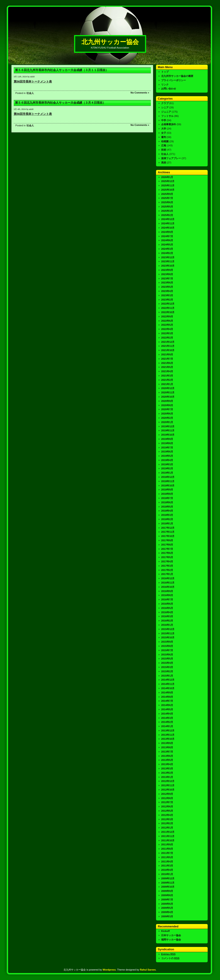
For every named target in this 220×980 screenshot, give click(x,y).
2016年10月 (168, 587)
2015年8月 (167, 646)
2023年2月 (167, 300)
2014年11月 (168, 684)
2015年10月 (168, 637)
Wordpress (109, 970)
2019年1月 (167, 473)
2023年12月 (168, 257)
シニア (165, 107)
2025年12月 (168, 181)
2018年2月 (167, 519)
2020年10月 (168, 397)
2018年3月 (167, 515)
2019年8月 (167, 443)
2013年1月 (167, 777)
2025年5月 (167, 207)
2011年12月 (168, 832)
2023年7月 (167, 278)
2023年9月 (167, 270)
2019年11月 (168, 430)
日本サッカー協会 (171, 935)
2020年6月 (167, 414)
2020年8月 (167, 405)
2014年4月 (167, 714)
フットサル (167, 116)
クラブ (165, 103)
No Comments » (140, 93)
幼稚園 (165, 141)
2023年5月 (167, 287)
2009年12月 (168, 878)
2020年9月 (167, 401)
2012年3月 (167, 819)
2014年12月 (168, 680)
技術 (164, 150)
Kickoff (165, 931)
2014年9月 (167, 693)
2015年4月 (167, 663)
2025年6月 (167, 202)
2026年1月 (167, 177)
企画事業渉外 (169, 124)
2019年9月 (167, 439)
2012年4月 (167, 815)
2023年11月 (168, 261)
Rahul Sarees (148, 970)
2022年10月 (168, 312)
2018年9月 (167, 490)
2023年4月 (167, 291)
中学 (164, 120)
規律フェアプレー (171, 158)
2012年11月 (168, 785)
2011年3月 (167, 866)
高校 (164, 163)
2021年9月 (167, 354)
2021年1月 (167, 384)
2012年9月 (167, 794)
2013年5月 (167, 760)
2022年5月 (167, 325)
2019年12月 (168, 426)
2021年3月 (167, 376)
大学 (164, 129)
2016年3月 (167, 616)
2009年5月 (167, 908)
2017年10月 (168, 536)
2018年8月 (167, 494)
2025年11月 (168, 185)
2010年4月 (167, 870)
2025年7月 (167, 198)
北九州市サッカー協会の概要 (177, 76)
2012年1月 (167, 828)
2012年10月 (168, 790)
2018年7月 (167, 498)
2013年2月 (167, 773)
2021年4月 (167, 371)
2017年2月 (167, 570)
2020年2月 (167, 418)
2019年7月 (167, 448)
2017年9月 (167, 540)
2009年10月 (168, 887)
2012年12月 (168, 781)
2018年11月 (168, 481)
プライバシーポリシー (174, 80)
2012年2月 (167, 823)
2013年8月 (167, 747)
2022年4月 (167, 329)
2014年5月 (167, 709)
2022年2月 (167, 338)
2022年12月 (168, 304)
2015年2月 (167, 671)
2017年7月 (167, 549)
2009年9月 (167, 891)
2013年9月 (167, 743)
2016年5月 (167, 608)
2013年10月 (168, 739)
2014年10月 (168, 688)
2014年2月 (167, 722)
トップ (165, 72)
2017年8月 (167, 545)
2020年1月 (167, 422)
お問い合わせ (169, 89)
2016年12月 (168, 578)
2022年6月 (167, 321)
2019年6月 (167, 452)
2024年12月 (168, 219)
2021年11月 (168, 346)
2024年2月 (167, 253)
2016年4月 (167, 612)
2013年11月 (168, 735)
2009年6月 (167, 904)
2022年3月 (167, 333)
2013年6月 (167, 756)
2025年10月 (168, 190)
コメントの (170, 958)
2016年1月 (167, 625)
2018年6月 (167, 502)
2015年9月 (167, 642)
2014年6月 (167, 705)
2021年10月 (168, 350)
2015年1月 (167, 676)
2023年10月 (168, 266)
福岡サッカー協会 (171, 940)
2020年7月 (167, 409)
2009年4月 (167, 912)
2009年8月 (167, 895)
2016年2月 (167, 621)
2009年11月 (168, 883)
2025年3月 (167, 211)
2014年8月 (167, 697)
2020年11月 (168, 392)
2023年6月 (167, 283)
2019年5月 (167, 456)
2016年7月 (167, 599)
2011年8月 (167, 849)
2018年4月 (167, 511)
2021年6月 (167, 363)
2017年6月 (167, 553)
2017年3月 (167, 566)
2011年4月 (167, 862)
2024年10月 (168, 228)
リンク (165, 85)
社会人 (30, 93)
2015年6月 (167, 655)
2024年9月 (167, 232)
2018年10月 (168, 486)
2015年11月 (168, 633)
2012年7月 (167, 802)
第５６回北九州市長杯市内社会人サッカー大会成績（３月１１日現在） (62, 70)
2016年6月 (167, 604)
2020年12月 (168, 388)
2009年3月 (167, 916)
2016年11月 (168, 583)
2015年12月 (168, 629)
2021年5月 (167, 367)
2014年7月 (167, 701)
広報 (164, 145)
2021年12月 (168, 342)
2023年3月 (167, 295)
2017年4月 (167, 561)
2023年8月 (167, 274)
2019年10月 (168, 435)
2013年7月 (167, 752)
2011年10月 (168, 840)
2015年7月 (167, 650)
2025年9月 (167, 194)
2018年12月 (168, 477)
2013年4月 (167, 764)
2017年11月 (168, 532)
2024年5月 (167, 245)
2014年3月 (167, 718)
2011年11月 (168, 836)
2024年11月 (168, 223)
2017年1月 (167, 574)
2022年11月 (168, 308)
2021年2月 (167, 380)
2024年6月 (167, 240)
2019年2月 (167, 468)
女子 (164, 133)
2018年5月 (167, 507)
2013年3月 (167, 768)
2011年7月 (167, 853)
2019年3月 (167, 464)
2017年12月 (168, 528)
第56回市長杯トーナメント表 (33, 81)
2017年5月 (167, 557)
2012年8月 (167, 798)
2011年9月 (167, 844)
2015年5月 (167, 659)
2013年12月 (168, 731)
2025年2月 (167, 215)
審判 (164, 137)
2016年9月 (167, 591)
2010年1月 (167, 874)
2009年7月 (167, 900)
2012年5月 (167, 811)
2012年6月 (167, 806)
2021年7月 (167, 359)
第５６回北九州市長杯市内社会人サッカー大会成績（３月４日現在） (60, 103)
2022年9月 (167, 316)
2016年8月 (167, 595)
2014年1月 (167, 726)
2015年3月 (167, 667)
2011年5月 (167, 857)
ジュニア (166, 112)
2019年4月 (167, 460)
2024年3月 (167, 249)
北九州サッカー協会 (110, 42)
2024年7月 (167, 236)
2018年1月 (167, 523)
